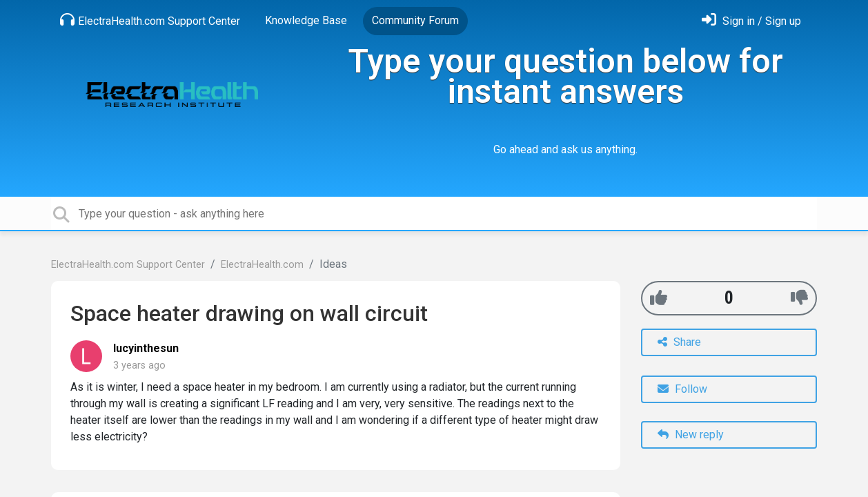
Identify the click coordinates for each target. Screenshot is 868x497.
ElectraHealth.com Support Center (150, 20)
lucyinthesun (146, 348)
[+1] (659, 298)
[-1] (799, 298)
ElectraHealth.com (262, 265)
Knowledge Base (306, 20)
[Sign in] (751, 21)
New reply (691, 435)
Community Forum (415, 20)
